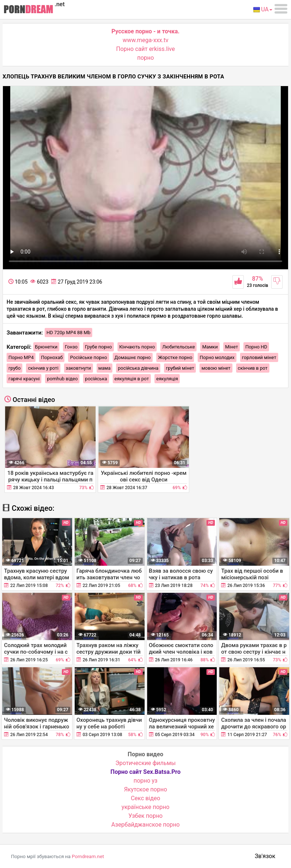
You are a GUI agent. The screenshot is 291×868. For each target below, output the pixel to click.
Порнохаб (52, 357)
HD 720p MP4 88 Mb (68, 333)
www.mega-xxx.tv (145, 40)
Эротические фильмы (145, 763)
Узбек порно (146, 816)
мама (105, 368)
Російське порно (88, 357)
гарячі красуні (24, 379)
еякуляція (167, 379)
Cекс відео (145, 798)
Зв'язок (265, 856)
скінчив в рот (253, 368)
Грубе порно (98, 347)
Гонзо (71, 347)
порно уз (145, 781)
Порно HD (256, 347)
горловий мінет (259, 357)
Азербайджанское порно (145, 825)
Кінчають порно (137, 347)
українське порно (145, 807)
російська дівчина (138, 368)
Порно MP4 (21, 357)
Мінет (232, 347)
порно (146, 58)
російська (96, 379)
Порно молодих (217, 357)
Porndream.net (88, 856)
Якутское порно (146, 789)
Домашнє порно (133, 357)
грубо (14, 368)
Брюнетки (46, 347)
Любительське (178, 347)
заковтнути (79, 368)
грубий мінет (180, 368)
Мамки (210, 347)
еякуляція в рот (132, 379)
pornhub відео (62, 379)
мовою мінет (216, 368)
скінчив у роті (43, 368)
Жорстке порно (175, 357)
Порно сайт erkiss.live (145, 49)
